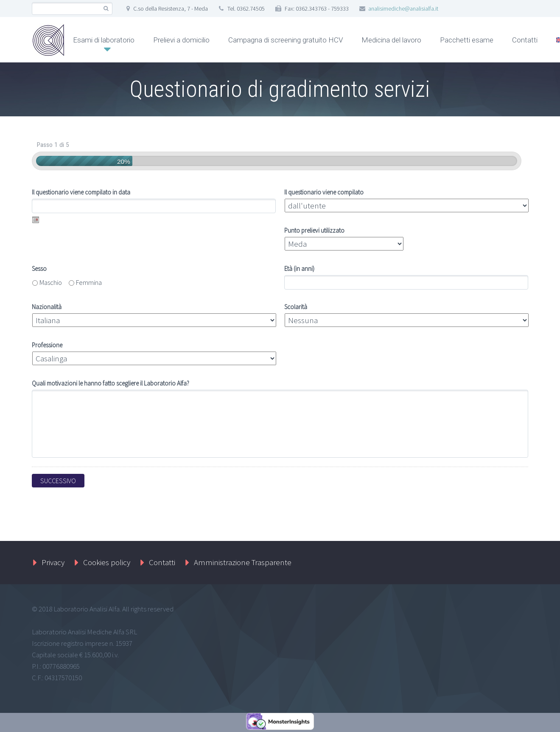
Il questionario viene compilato (324, 193)
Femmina (89, 283)
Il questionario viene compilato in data (81, 193)
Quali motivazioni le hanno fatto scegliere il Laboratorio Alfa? (111, 384)
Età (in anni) (299, 269)
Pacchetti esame (467, 40)
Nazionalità (47, 307)
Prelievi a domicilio (181, 40)
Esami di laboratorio (104, 40)
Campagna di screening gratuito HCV (286, 40)
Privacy (53, 562)
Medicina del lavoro (391, 40)
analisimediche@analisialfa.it (403, 8)
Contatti (525, 40)
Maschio (51, 283)
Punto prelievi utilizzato (314, 231)
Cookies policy (107, 562)
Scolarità (296, 307)
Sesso (39, 269)
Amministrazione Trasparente (243, 562)
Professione (47, 345)
